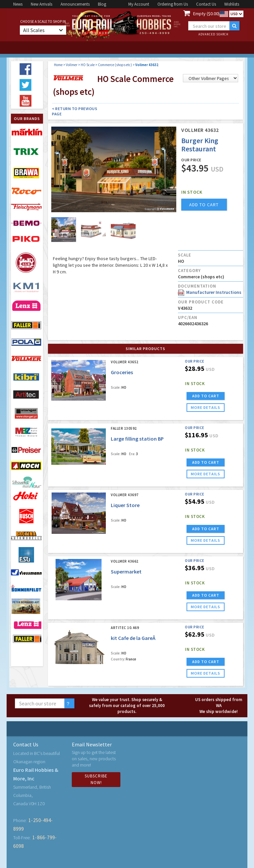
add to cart (204, 205)
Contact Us (206, 4)
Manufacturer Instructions (210, 292)
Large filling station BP (137, 439)
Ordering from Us (173, 4)
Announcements (75, 4)
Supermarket (126, 572)
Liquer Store (125, 505)
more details (206, 407)
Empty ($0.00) (206, 14)
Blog (102, 4)
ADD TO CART (206, 396)
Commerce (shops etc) (115, 65)
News (18, 4)
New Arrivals (42, 4)
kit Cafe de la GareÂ (134, 638)
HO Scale (88, 65)
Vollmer (72, 65)
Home (58, 65)
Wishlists (232, 4)
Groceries (122, 372)
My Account (139, 4)
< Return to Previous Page (75, 111)
